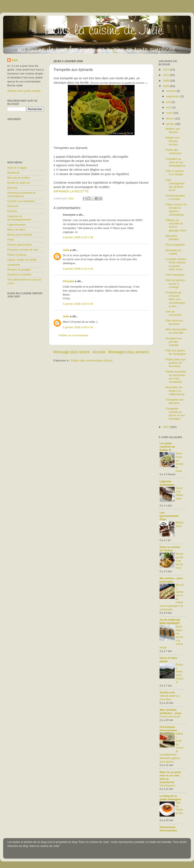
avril (169, 107)
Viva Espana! (167, 785)
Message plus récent (71, 352)
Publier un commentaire (74, 335)
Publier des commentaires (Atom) (92, 360)
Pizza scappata (175, 245)
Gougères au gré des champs (174, 342)
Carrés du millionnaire (179, 493)
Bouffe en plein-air (19, 183)
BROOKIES (180, 524)
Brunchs (13, 188)
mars (170, 113)
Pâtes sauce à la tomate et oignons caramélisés (176, 210)
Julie (66, 250)
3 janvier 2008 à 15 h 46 (78, 269)
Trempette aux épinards (175, 401)
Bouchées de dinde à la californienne (175, 391)
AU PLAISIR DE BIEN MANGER (170, 622)
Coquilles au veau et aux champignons (176, 162)
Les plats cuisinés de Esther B (167, 447)
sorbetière (14, 265)
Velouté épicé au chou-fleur (169, 698)
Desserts (13, 206)
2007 (166, 427)
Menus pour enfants (20, 235)
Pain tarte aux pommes (174, 322)
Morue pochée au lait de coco (179, 561)
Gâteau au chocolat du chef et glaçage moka (176, 225)
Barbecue (13, 173)
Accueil (99, 352)
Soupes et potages (19, 269)
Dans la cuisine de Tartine (170, 549)
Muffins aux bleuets (173, 130)
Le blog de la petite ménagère (170, 798)
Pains (11, 240)
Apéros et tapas (17, 168)
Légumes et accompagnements (19, 218)
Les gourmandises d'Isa (169, 516)
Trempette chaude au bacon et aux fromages (175, 414)
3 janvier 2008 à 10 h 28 (78, 237)
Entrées (12, 211)
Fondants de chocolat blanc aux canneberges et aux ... (175, 299)
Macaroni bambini (172, 237)
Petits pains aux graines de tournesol (176, 363)
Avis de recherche (173, 313)
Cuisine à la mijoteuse (21, 201)
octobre (171, 91)
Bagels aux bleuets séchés (173, 141)
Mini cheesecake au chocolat (176, 331)
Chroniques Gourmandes (168, 729)
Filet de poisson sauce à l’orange (176, 284)
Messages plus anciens (129, 352)
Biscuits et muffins (19, 178)
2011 (166, 70)
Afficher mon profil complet (24, 91)
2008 (166, 86)
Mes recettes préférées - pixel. (171, 711)
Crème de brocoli (170, 716)
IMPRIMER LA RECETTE (71, 191)
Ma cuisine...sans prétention (171, 580)
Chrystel (68, 281)
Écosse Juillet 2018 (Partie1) (180, 673)
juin (169, 102)
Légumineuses (16, 225)
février (171, 118)
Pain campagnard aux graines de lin (175, 185)
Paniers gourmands (20, 245)
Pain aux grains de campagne (176, 352)
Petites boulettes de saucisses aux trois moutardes (176, 377)
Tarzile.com (167, 692)
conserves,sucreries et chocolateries (21, 194)
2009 (166, 81)
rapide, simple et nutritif (22, 260)
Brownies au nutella (173, 252)
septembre (173, 96)
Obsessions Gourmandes (168, 829)
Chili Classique (175, 275)
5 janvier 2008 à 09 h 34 (78, 327)
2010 (166, 75)
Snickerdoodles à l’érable (175, 197)
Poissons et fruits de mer (23, 250)
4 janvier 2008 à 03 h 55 (78, 304)
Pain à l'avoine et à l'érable (175, 173)
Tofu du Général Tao (179, 808)
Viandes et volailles (19, 275)
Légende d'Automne (167, 483)
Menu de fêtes (16, 230)
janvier (171, 124)
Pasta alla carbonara (174, 152)
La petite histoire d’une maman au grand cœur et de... (176, 264)
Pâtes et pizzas (17, 255)
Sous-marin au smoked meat (180, 462)
